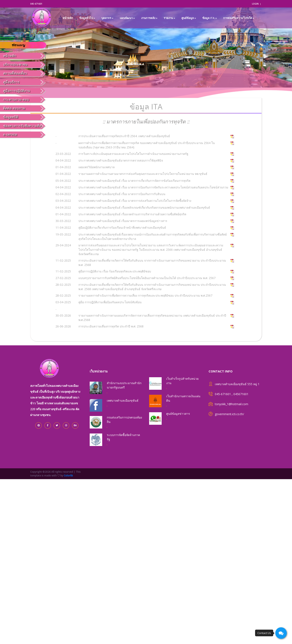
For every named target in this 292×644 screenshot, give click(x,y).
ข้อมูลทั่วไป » (87, 18)
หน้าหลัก (68, 18)
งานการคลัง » (149, 18)
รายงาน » (169, 18)
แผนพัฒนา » (127, 18)
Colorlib (68, 475)
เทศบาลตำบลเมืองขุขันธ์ (123, 400)
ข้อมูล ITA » (210, 18)
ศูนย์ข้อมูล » (189, 18)
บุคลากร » (107, 18)
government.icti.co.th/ (229, 414)
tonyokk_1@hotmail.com (232, 404)
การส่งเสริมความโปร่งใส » (239, 18)
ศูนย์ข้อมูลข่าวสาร (178, 414)
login (255, 4)
